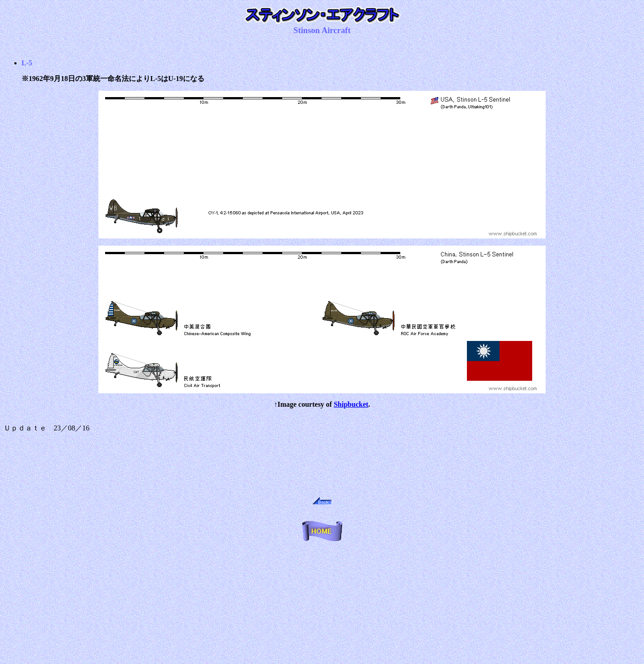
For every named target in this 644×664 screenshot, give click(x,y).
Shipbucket (351, 404)
